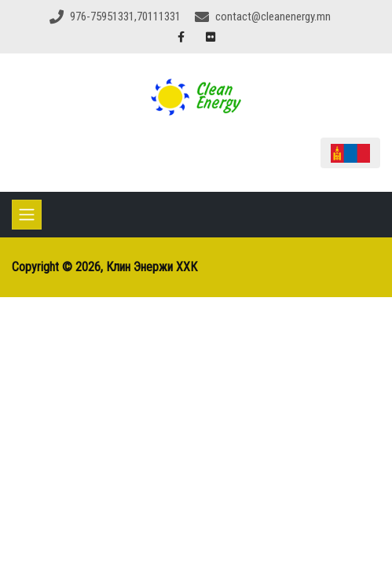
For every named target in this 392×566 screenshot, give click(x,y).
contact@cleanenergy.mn (273, 17)
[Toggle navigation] (27, 215)
